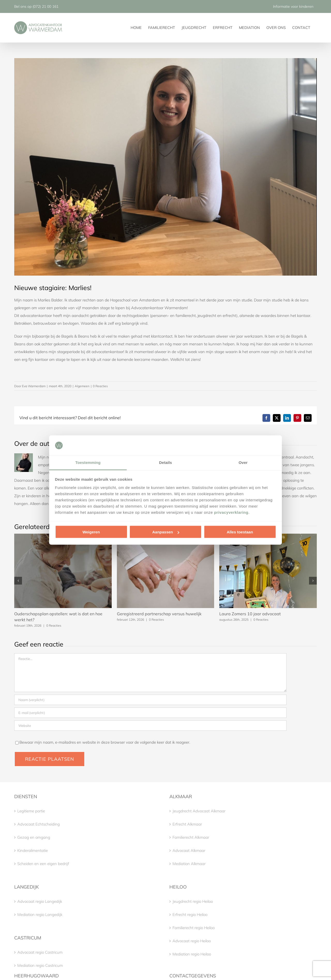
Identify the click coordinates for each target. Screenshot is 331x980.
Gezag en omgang (34, 837)
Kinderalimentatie (33, 850)
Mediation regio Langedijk (40, 915)
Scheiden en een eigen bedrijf (43, 864)
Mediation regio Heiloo (192, 954)
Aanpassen (166, 532)
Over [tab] (243, 462)
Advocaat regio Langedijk (40, 901)
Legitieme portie (31, 811)
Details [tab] (165, 462)
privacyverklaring (231, 512)
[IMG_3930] (165, 167)
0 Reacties (100, 386)
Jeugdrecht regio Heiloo (193, 901)
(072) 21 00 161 (46, 6)
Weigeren (91, 532)
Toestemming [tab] (88, 462)
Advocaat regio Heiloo (192, 941)
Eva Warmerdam (34, 386)
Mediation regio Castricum (40, 965)
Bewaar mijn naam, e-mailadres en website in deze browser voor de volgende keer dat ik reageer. (105, 742)
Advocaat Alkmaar (189, 850)
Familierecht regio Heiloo (194, 928)
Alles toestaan (240, 532)
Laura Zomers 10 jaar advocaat (250, 614)
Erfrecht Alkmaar (187, 824)
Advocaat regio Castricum (40, 952)
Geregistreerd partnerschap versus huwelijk (159, 614)
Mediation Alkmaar (189, 864)
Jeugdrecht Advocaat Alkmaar (199, 811)
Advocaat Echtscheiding (39, 824)
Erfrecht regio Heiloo (190, 915)
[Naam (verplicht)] (150, 700)
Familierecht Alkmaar (191, 837)
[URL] (150, 726)
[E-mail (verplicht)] (150, 713)
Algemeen (82, 386)
